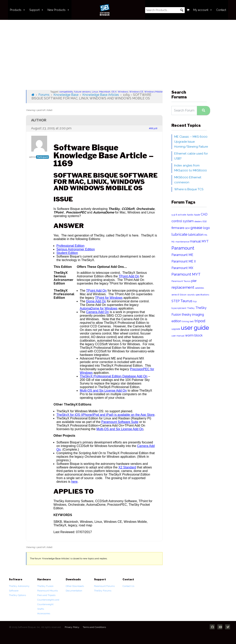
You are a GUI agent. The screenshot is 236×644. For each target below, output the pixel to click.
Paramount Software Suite (120, 422)
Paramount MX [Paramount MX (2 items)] (182, 268)
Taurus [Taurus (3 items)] (186, 301)
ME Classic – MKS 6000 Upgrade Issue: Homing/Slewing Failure (191, 142)
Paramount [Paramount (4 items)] (183, 248)
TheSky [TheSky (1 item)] (191, 308)
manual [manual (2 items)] (195, 241)
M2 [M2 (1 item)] (173, 242)
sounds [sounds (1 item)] (191, 295)
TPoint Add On (129, 276)
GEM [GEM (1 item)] (187, 228)
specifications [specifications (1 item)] (202, 295)
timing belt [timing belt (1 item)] (188, 321)
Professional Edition (70, 246)
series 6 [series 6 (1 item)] (175, 295)
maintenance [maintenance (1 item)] (182, 242)
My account (203, 10)
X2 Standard (127, 467)
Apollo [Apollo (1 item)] (190, 215)
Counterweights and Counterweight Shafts (48, 604)
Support (36, 10)
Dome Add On (96, 301)
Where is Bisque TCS (189, 189)
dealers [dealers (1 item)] (198, 221)
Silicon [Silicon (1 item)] (183, 295)
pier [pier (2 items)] (194, 281)
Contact (221, 10)
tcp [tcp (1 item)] (195, 301)
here (74, 482)
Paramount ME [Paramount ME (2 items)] (182, 255)
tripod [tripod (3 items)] (200, 321)
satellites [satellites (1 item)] (199, 288)
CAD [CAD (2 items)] (204, 214)
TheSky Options (17, 595)
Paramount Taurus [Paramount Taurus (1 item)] (181, 281)
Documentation (74, 591)
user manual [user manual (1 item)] (178, 336)
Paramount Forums (104, 586)
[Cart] (188, 10)
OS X (114, 92)
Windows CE (136, 92)
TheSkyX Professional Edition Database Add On (114, 376)
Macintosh (105, 92)
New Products (59, 10)
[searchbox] (165, 10)
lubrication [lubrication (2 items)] (196, 235)
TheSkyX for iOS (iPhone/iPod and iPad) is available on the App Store (105, 415)
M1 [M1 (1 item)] (206, 235)
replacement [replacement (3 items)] (183, 287)
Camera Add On (98, 312)
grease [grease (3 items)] (196, 228)
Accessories (44, 613)
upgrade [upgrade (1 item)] (176, 329)
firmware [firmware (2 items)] (178, 228)
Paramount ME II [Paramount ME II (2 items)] (184, 261)
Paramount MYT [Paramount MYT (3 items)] (186, 274)
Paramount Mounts (48, 591)
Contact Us (128, 586)
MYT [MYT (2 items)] (205, 241)
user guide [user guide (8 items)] (195, 328)
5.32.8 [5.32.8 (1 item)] (174, 215)
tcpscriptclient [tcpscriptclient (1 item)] (179, 308)
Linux (95, 92)
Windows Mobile (153, 92)
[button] (182, 10)
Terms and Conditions (94, 627)
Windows (123, 92)
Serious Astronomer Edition (76, 249)
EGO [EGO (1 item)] (205, 221)
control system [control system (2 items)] (183, 221)
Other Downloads (75, 586)
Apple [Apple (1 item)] (197, 215)
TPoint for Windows (109, 298)
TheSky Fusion (45, 586)
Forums (44, 95)
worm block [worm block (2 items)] (194, 335)
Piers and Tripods (46, 595)
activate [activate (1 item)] (182, 215)
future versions (82, 92)
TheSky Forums (103, 591)
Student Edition (67, 253)
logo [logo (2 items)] (206, 228)
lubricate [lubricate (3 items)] (179, 234)
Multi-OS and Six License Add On (103, 391)
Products (18, 10)
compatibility (66, 92)
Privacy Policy (72, 627)
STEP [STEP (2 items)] (176, 301)
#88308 (153, 128)
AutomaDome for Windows (99, 308)
